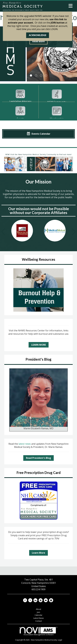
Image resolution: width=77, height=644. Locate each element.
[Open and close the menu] (58, 6)
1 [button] (31, 75)
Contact (39, 621)
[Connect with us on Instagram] (41, 600)
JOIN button (58, 23)
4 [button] (46, 75)
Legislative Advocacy (20, 101)
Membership (57, 119)
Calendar (38, 615)
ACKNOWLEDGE (38, 35)
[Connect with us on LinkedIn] (35, 600)
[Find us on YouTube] (46, 600)
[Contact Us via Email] (51, 600)
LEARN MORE (39, 345)
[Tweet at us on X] (30, 600)
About (38, 609)
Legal (60, 640)
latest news (25, 444)
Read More (38, 41)
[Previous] (3, 232)
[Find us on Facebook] (25, 600)
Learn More (38, 553)
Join (38, 612)
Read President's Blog (38, 458)
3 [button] (41, 75)
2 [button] (36, 75)
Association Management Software (38, 631)
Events (20, 119)
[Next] (74, 232)
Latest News (39, 618)
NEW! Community (57, 102)
